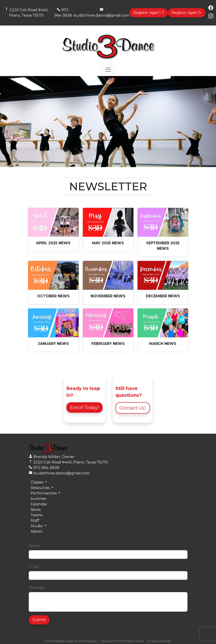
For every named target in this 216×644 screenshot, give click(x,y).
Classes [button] (37, 482)
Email (34, 567)
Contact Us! (133, 408)
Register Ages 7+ (187, 13)
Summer (39, 499)
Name (34, 546)
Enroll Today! (85, 407)
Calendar (39, 504)
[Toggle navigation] (108, 70)
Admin (36, 531)
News (36, 510)
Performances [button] (44, 493)
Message (37, 588)
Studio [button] (37, 526)
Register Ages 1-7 (149, 13)
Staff (35, 521)
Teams (36, 515)
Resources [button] (41, 488)
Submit (39, 620)
